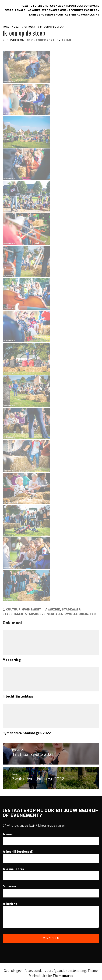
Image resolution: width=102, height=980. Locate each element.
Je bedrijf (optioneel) (51, 855)
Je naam (51, 837)
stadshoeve (35, 614)
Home (25, 6)
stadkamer (71, 610)
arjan (66, 40)
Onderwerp (51, 890)
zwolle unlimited (81, 614)
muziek (54, 610)
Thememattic (63, 976)
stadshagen (13, 614)
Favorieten (91, 10)
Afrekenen (60, 10)
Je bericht (51, 916)
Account (75, 10)
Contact (64, 15)
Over (46, 15)
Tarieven (36, 15)
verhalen (55, 614)
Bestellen (12, 10)
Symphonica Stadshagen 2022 (27, 733)
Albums (26, 10)
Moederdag (12, 660)
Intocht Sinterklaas (18, 696)
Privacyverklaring (85, 15)
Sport (72, 6)
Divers (94, 6)
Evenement (59, 6)
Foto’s (34, 6)
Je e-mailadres (51, 872)
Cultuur (83, 6)
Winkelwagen (42, 10)
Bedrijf (45, 6)
